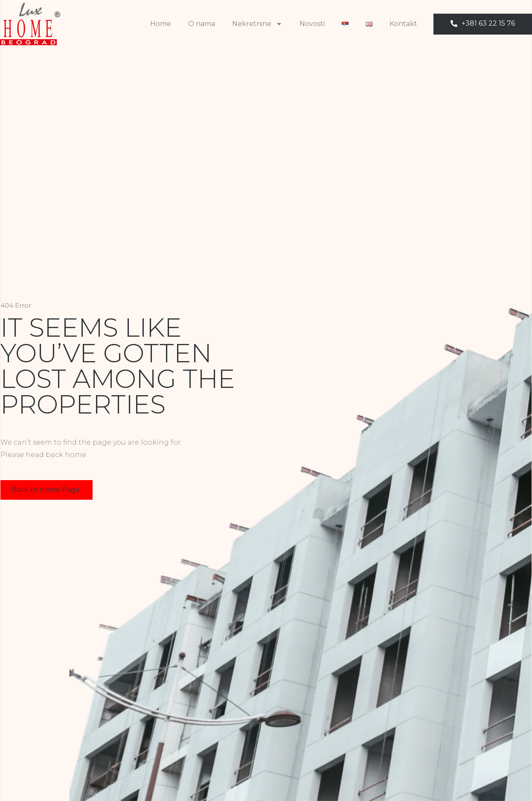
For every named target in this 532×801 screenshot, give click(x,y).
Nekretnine (257, 24)
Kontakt (403, 24)
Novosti (312, 24)
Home (161, 24)
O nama (202, 24)
